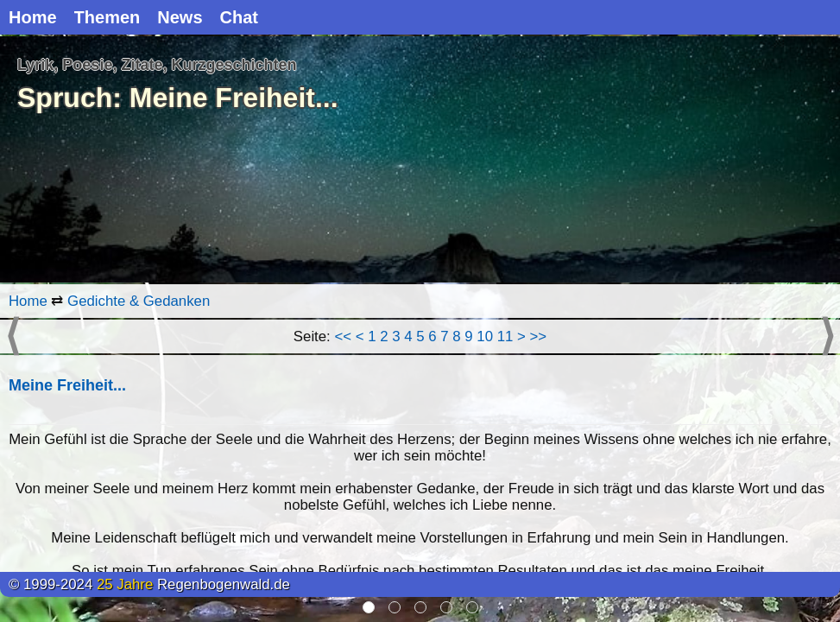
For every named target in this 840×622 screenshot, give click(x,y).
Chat (239, 17)
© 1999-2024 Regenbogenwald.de (149, 584)
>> (539, 336)
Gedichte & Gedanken (139, 301)
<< (343, 336)
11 (505, 336)
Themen (107, 17)
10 (485, 336)
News (180, 17)
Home (33, 17)
